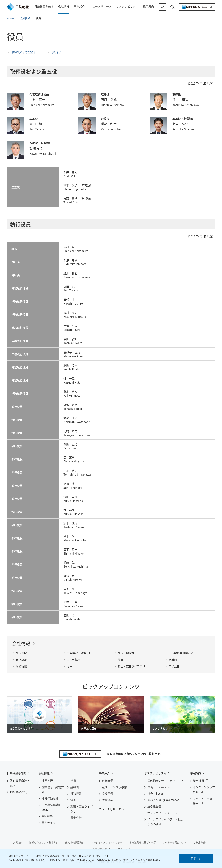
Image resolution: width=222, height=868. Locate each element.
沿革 (73, 800)
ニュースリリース (110, 809)
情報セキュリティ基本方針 (44, 842)
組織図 (75, 787)
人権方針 (18, 842)
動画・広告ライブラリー (82, 809)
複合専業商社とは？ (20, 783)
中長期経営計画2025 (51, 807)
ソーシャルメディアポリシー (107, 842)
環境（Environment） (161, 787)
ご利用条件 (199, 842)
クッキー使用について (175, 842)
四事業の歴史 (18, 792)
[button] (196, 858)
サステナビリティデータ (163, 813)
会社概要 (47, 816)
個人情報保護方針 (75, 842)
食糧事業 (108, 794)
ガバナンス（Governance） (165, 800)
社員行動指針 (50, 798)
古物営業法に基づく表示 (143, 842)
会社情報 (44, 773)
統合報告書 (154, 806)
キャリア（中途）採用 (204, 801)
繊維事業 (108, 800)
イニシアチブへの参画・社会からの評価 (165, 822)
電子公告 (76, 818)
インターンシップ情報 (204, 790)
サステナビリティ (155, 773)
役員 (73, 781)
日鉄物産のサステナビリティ (165, 781)
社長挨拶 (47, 781)
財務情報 (76, 794)
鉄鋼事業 (108, 781)
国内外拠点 (49, 823)
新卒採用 (198, 781)
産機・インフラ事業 (114, 787)
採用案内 (195, 773)
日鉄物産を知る (17, 773)
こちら (139, 860)
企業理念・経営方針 (53, 790)
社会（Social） (157, 794)
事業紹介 (104, 773)
